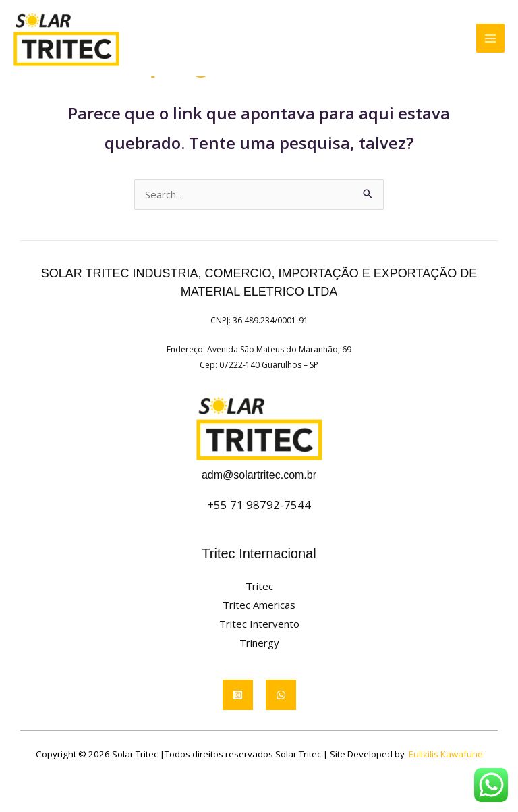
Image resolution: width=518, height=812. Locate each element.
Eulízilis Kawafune (446, 754)
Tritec (259, 586)
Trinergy (259, 643)
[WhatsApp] (281, 695)
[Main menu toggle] (491, 39)
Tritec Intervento (259, 624)
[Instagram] (238, 695)
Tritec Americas (259, 605)
